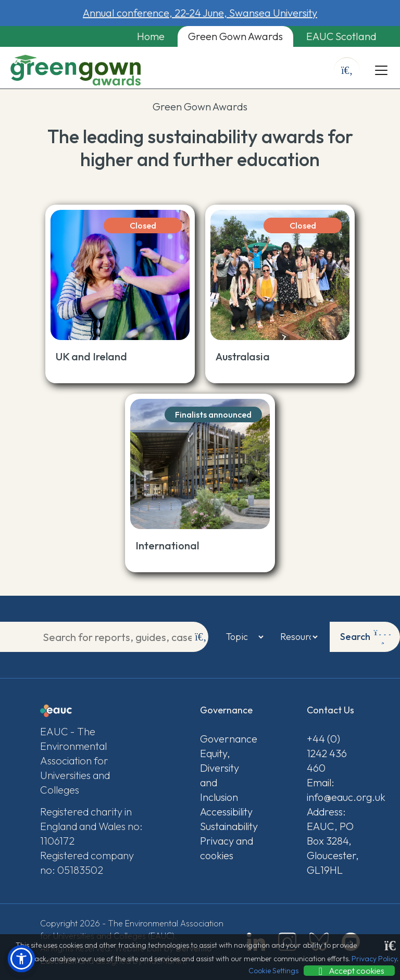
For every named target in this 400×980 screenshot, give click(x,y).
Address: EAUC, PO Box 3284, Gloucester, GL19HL (333, 841)
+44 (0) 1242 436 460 (327, 753)
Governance (227, 739)
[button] (21, 959)
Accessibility (226, 812)
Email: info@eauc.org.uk (333, 790)
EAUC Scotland (341, 36)
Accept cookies (349, 971)
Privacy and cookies (227, 848)
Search (366, 637)
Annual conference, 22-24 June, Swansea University (200, 13)
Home (151, 36)
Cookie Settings (273, 971)
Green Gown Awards (235, 36)
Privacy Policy (374, 959)
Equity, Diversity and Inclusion (220, 775)
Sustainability (227, 826)
